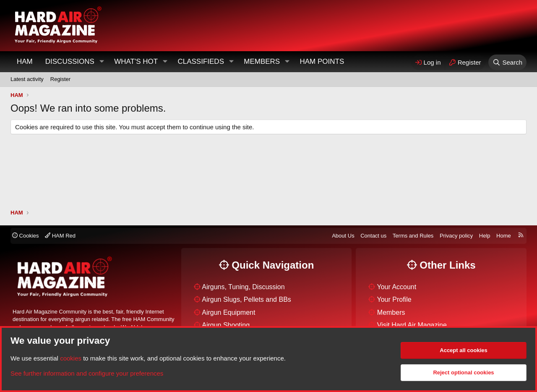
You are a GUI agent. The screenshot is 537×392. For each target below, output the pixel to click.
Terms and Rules (413, 236)
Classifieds (201, 61)
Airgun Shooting (226, 325)
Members (262, 61)
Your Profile (394, 299)
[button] (102, 62)
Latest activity (27, 79)
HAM (25, 61)
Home (504, 236)
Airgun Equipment (228, 312)
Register (60, 79)
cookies (71, 358)
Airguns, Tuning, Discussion (243, 287)
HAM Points (322, 61)
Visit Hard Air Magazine (412, 325)
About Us (343, 236)
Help (485, 236)
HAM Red (60, 236)
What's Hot (136, 61)
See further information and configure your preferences (87, 373)
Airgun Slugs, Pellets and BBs (246, 299)
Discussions (70, 61)
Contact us (373, 236)
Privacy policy (456, 236)
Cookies (26, 236)
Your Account (397, 287)
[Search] (507, 62)
